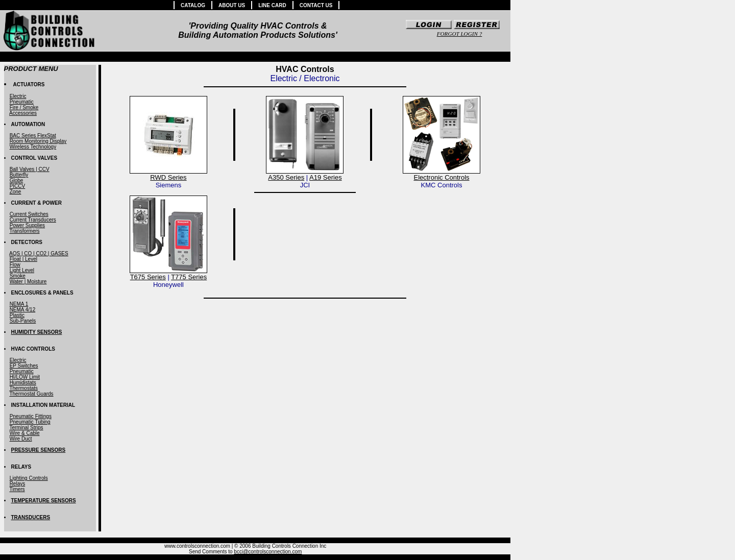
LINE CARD (272, 5)
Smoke (18, 276)
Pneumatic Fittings (31, 416)
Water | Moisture (28, 282)
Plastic (17, 315)
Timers (17, 489)
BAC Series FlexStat (33, 136)
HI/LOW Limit (25, 377)
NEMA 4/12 (23, 310)
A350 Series (286, 177)
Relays (18, 484)
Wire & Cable (25, 433)
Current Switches (29, 214)
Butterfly (19, 175)
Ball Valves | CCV (30, 169)
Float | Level (23, 259)
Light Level (22, 270)
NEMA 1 (19, 304)
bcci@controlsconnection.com (268, 552)
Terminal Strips (26, 428)
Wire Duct (21, 439)
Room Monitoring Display (38, 141)
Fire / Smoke (24, 107)
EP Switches (24, 366)
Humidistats (23, 383)
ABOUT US (232, 5)
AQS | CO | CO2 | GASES (39, 253)
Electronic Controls (441, 177)
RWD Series (168, 177)
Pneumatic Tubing (30, 422)
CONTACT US (316, 5)
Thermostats (23, 388)
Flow (15, 265)
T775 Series (189, 277)
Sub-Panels (23, 321)
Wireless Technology (33, 147)
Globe (17, 180)
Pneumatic (22, 102)
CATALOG (193, 5)
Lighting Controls (29, 478)
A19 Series (326, 177)
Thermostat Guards (31, 394)
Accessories (23, 113)
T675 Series (148, 277)
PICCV (18, 186)
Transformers (24, 231)
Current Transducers (33, 220)
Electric (18, 96)
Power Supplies (27, 225)
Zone (16, 192)
